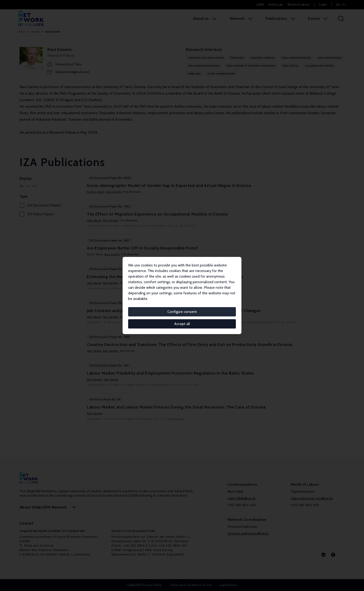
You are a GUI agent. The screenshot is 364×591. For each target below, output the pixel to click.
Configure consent (182, 312)
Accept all (182, 324)
